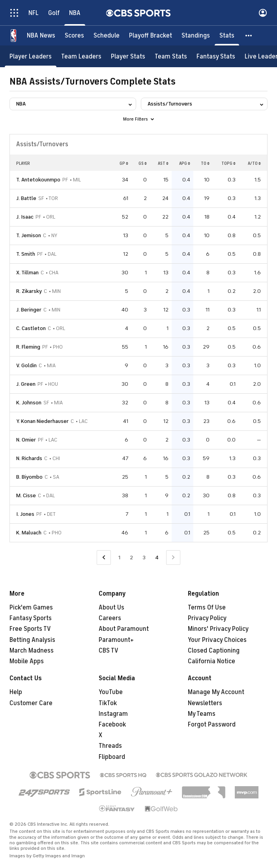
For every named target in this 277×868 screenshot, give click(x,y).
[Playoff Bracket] (151, 36)
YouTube (111, 692)
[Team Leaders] (81, 56)
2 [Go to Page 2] (131, 558)
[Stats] (227, 36)
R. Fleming (28, 347)
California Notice (211, 661)
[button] (249, 36)
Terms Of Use (207, 608)
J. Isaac (25, 217)
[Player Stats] (128, 56)
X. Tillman (27, 273)
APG (185, 163)
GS (143, 163)
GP (124, 163)
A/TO (254, 163)
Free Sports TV (30, 629)
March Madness (32, 651)
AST (163, 163)
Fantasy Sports (31, 618)
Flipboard (112, 757)
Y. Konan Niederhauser (42, 421)
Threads (110, 746)
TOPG (228, 163)
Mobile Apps (27, 661)
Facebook (112, 725)
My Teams (202, 714)
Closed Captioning (214, 651)
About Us (111, 608)
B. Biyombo (29, 477)
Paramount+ (116, 640)
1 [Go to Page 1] (119, 558)
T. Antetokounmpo (38, 180)
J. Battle (26, 198)
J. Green (26, 384)
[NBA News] (41, 36)
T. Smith (26, 254)
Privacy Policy (207, 618)
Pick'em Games (31, 608)
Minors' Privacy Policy (218, 629)
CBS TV (109, 651)
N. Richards (29, 458)
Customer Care (31, 703)
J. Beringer (29, 310)
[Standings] (196, 36)
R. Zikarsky (29, 291)
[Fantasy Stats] (216, 56)
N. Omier (26, 440)
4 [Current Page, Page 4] (157, 558)
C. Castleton (31, 328)
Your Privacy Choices (217, 640)
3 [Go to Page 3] (144, 558)
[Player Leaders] (31, 56)
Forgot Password (212, 725)
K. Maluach (29, 533)
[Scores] (74, 36)
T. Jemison (29, 235)
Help (16, 692)
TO (205, 163)
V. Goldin (26, 365)
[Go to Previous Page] (104, 558)
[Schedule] (107, 36)
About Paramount (124, 629)
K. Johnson (29, 403)
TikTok (108, 703)
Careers (110, 618)
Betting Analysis (32, 640)
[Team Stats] (171, 56)
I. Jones (25, 514)
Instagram (113, 714)
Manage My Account (216, 692)
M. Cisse (26, 495)
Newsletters (205, 703)
